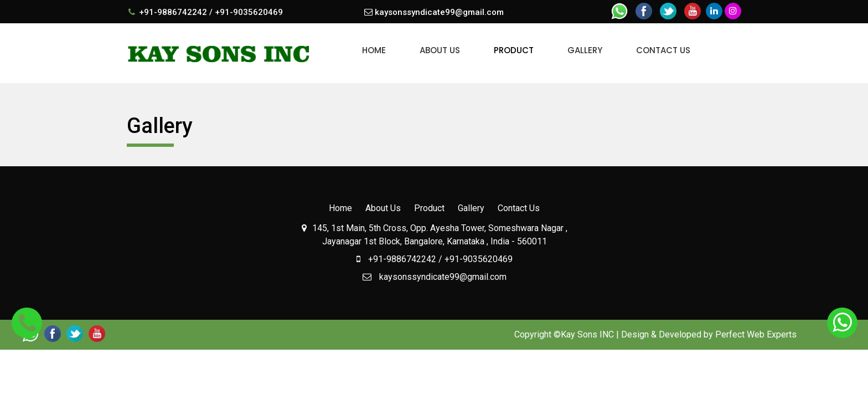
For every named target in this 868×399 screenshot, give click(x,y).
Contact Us (663, 50)
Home (374, 50)
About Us (440, 50)
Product (514, 50)
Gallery (585, 50)
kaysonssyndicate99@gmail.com (439, 12)
